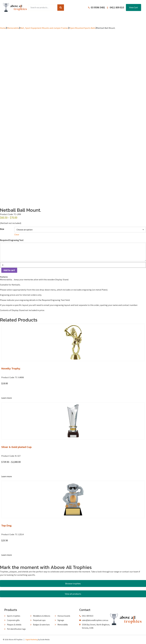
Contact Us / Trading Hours (120, 19)
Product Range (32, 19)
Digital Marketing (32, 640)
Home (17, 19)
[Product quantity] (73, 265)
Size (2, 229)
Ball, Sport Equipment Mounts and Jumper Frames (44, 28)
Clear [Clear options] (17, 234)
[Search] (61, 8)
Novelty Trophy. (11, 368)
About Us (72, 19)
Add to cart (9, 270)
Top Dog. (7, 525)
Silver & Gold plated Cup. (17, 447)
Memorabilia (13, 28)
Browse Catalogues (53, 19)
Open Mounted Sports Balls (83, 28)
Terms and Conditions (92, 19)
